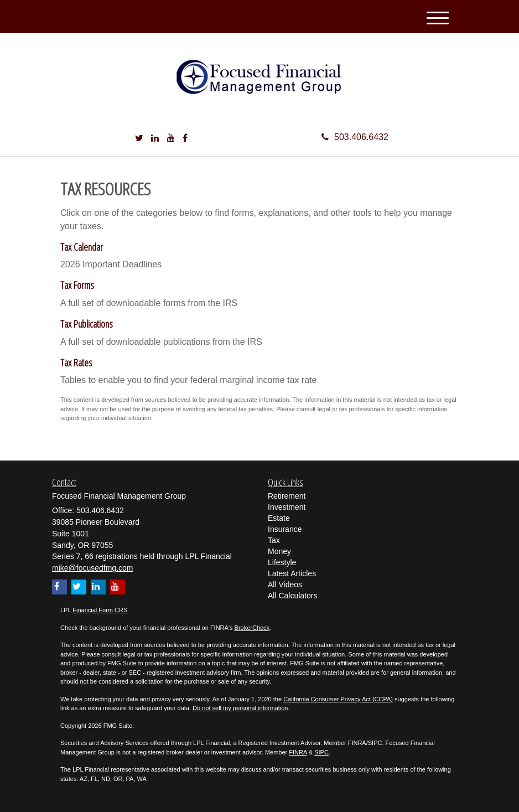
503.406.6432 (355, 137)
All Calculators (292, 596)
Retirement (287, 496)
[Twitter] (139, 139)
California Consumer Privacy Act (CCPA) (338, 699)
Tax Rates (76, 362)
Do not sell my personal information (240, 708)
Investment (287, 507)
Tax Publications (87, 324)
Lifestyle (282, 562)
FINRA (298, 752)
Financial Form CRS (100, 610)
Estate (279, 518)
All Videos (285, 585)
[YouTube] (171, 139)
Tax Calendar (82, 247)
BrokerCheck (252, 628)
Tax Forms (77, 285)
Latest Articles (292, 573)
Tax (274, 540)
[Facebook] (185, 139)
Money (279, 551)
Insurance (285, 529)
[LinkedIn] (155, 139)
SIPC (321, 752)
